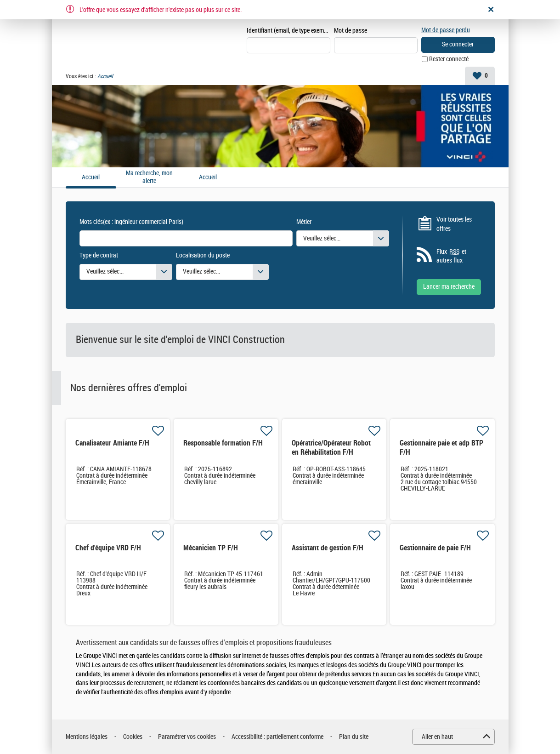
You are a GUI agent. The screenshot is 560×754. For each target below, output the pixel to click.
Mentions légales (87, 737)
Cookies (133, 737)
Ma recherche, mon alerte (149, 177)
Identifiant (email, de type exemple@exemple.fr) (288, 31)
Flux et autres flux (451, 256)
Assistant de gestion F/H (328, 548)
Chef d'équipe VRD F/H (108, 548)
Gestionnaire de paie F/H (435, 548)
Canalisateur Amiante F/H (112, 443)
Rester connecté (449, 59)
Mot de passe (351, 31)
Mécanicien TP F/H (211, 548)
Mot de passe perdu (446, 30)
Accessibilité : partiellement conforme (277, 737)
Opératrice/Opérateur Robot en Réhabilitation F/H (331, 448)
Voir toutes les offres (454, 224)
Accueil (208, 177)
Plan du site (354, 737)
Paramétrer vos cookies (187, 737)
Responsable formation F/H (223, 443)
